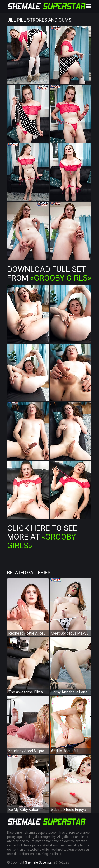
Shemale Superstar (39, 862)
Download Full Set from (49, 273)
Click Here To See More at (42, 537)
